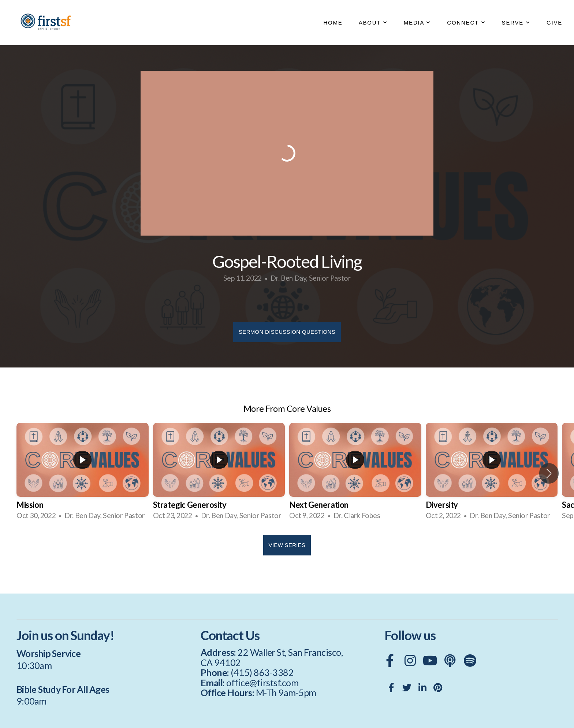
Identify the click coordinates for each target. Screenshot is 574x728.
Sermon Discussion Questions (287, 332)
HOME (333, 23)
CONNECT (466, 23)
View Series (287, 545)
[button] (549, 473)
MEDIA (417, 23)
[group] (83, 474)
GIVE (554, 23)
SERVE (516, 23)
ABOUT (373, 23)
